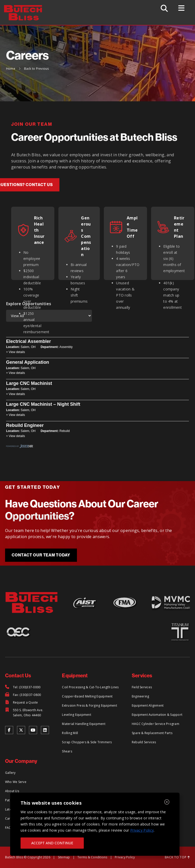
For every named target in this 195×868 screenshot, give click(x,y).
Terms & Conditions (92, 857)
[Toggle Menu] (182, 8)
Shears (67, 751)
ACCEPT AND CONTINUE (52, 843)
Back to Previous (37, 69)
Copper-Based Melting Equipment (87, 696)
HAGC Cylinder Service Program (156, 724)
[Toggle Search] (165, 8)
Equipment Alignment (148, 705)
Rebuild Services (144, 742)
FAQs (9, 828)
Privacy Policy (142, 830)
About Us (12, 791)
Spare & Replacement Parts (152, 733)
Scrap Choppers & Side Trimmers (87, 742)
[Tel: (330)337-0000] (23, 687)
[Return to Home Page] (26, 8)
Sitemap (64, 857)
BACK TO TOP (177, 857)
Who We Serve (16, 782)
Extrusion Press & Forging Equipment (89, 705)
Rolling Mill (70, 733)
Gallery (10, 773)
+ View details (15, 352)
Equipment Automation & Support (157, 715)
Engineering (141, 696)
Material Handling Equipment (84, 724)
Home (11, 69)
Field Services (142, 687)
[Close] (167, 802)
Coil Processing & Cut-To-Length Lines (90, 687)
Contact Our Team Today (41, 555)
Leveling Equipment (76, 715)
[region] (95, 824)
